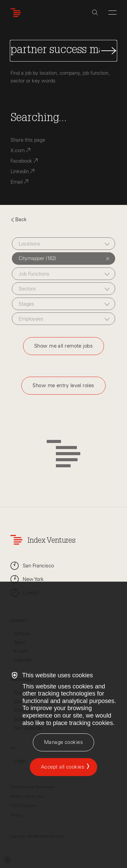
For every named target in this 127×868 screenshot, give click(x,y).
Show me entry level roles (63, 385)
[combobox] (63, 244)
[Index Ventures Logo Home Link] (17, 13)
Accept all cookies (63, 767)
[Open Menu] (112, 13)
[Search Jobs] (63, 51)
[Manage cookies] (63, 742)
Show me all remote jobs (63, 346)
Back (19, 219)
